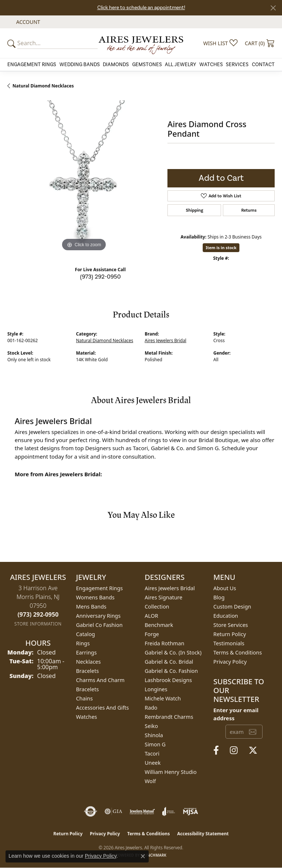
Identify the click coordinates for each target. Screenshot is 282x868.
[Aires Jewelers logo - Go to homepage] (141, 43)
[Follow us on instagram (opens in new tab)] (234, 750)
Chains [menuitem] (84, 698)
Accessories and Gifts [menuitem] (102, 708)
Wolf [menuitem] (150, 781)
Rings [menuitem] (83, 643)
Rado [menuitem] (151, 708)
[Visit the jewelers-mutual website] (142, 811)
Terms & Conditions (238, 652)
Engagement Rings (32, 65)
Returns (249, 210)
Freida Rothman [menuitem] (164, 643)
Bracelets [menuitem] (87, 671)
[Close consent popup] (143, 856)
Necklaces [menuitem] (88, 662)
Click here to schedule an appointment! (141, 8)
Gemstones (147, 65)
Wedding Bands (80, 65)
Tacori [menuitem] (152, 754)
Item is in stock (221, 248)
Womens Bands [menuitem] (95, 597)
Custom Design (232, 607)
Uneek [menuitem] (153, 763)
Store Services (231, 625)
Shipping (194, 210)
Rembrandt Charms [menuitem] (169, 717)
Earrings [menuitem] (86, 652)
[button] (27, 22)
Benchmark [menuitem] (159, 625)
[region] (84, 177)
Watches (211, 65)
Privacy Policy (230, 662)
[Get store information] (38, 624)
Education (226, 616)
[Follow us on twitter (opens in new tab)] (253, 750)
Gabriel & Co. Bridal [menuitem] (169, 662)
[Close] (273, 8)
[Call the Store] (38, 614)
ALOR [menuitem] (151, 616)
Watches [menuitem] (86, 717)
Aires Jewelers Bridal (165, 340)
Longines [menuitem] (156, 689)
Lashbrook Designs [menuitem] (168, 680)
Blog (219, 597)
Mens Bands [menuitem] (91, 607)
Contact (263, 65)
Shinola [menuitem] (154, 735)
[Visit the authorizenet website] (91, 811)
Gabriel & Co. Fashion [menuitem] (171, 671)
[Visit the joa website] (169, 811)
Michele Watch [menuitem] (163, 698)
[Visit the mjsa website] (190, 811)
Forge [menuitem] (152, 634)
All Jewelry (180, 65)
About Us (225, 588)
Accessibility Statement (203, 834)
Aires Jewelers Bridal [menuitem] (170, 588)
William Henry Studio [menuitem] (171, 772)
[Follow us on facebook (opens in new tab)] (216, 750)
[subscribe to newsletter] (253, 732)
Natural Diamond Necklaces (43, 86)
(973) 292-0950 (100, 277)
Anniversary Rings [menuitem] (98, 616)
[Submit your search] (12, 43)
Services (237, 65)
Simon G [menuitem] (155, 744)
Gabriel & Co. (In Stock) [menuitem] (173, 652)
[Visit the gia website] (113, 811)
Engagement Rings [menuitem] (100, 588)
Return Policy (230, 634)
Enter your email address (236, 714)
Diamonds (116, 65)
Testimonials (229, 643)
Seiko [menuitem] (151, 726)
